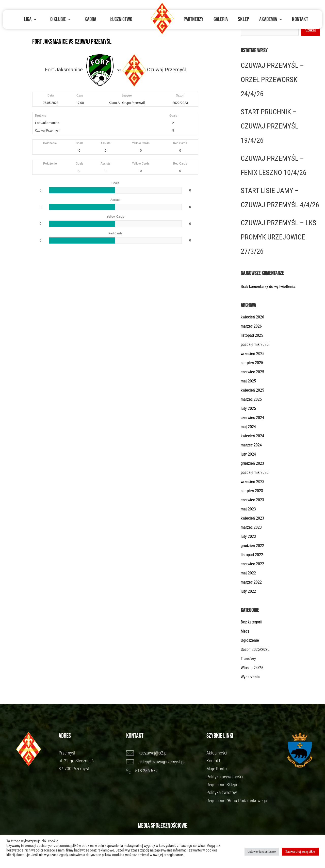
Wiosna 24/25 (252, 668)
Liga (30, 19)
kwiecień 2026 (252, 317)
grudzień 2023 (252, 463)
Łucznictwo (121, 19)
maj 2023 (248, 509)
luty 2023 (248, 536)
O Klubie (60, 19)
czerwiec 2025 (252, 372)
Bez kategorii (251, 622)
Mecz (245, 631)
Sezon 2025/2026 (255, 649)
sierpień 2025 (252, 363)
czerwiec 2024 (252, 418)
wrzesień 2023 (253, 482)
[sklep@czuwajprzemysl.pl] (164, 762)
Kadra (90, 19)
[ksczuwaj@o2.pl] (164, 753)
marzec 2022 (251, 582)
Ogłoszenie (250, 640)
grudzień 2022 (252, 546)
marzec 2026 (251, 326)
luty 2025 (248, 408)
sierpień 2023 (252, 491)
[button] (30, 19)
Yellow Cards (141, 143)
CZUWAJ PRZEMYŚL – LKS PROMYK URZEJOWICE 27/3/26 (279, 237)
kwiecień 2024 (252, 436)
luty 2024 (248, 454)
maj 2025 (248, 381)
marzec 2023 (251, 527)
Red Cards (180, 143)
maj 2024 (248, 427)
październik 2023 (255, 472)
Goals (79, 143)
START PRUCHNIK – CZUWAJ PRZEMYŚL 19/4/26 (270, 126)
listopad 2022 (252, 555)
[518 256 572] (164, 771)
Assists (105, 143)
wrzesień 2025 (253, 354)
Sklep (243, 19)
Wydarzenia (250, 677)
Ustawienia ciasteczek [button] (262, 852)
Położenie (50, 143)
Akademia (271, 19)
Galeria (221, 19)
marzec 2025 (251, 399)
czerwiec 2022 (252, 564)
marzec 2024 (251, 445)
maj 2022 (248, 573)
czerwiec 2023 (252, 500)
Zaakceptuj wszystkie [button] (300, 851)
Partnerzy (193, 19)
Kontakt (300, 19)
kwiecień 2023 (252, 518)
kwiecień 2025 (252, 390)
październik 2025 (255, 344)
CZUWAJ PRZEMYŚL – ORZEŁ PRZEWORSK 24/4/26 (272, 80)
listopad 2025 (252, 335)
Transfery (248, 659)
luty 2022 (248, 591)
